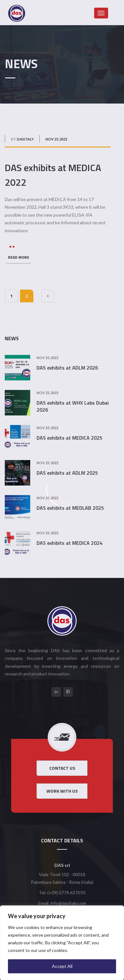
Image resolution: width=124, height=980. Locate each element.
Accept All (62, 966)
